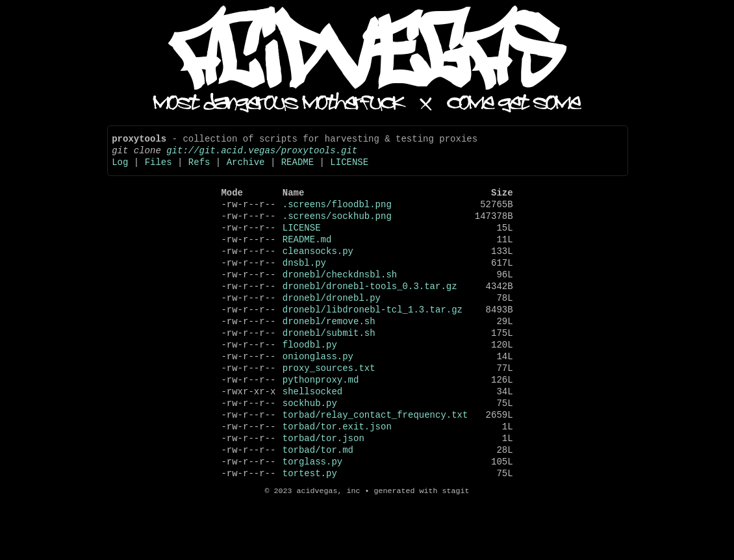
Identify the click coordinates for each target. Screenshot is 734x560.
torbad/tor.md (318, 504)
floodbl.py (310, 381)
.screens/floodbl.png (337, 217)
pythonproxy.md (321, 422)
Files (158, 169)
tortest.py (310, 531)
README (297, 169)
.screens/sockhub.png (337, 231)
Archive (246, 169)
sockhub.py (310, 449)
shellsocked (312, 436)
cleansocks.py (318, 272)
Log (120, 169)
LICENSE (349, 169)
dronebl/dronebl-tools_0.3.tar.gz (370, 313)
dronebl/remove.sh (329, 354)
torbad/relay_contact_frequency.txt (375, 463)
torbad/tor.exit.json (337, 477)
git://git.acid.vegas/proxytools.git (262, 156)
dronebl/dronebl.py (332, 326)
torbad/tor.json (323, 490)
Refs (199, 169)
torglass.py (312, 517)
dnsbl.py (304, 286)
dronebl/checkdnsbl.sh (340, 299)
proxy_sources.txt (329, 408)
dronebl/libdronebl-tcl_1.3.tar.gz (373, 340)
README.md (307, 258)
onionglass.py (318, 395)
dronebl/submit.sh (329, 367)
